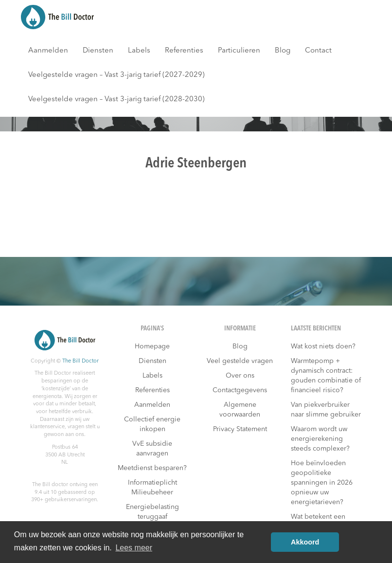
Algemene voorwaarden (240, 410)
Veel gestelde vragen (240, 361)
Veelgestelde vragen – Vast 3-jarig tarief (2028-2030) (116, 100)
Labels (139, 51)
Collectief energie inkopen (152, 424)
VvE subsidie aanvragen (152, 449)
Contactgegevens (240, 390)
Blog (283, 51)
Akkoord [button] (305, 542)
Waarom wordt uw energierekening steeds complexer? (320, 439)
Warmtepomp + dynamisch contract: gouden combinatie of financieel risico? (326, 376)
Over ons (240, 376)
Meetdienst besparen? (152, 468)
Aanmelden (48, 51)
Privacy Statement (240, 429)
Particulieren (239, 51)
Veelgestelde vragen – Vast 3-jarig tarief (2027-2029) (116, 75)
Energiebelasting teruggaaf (152, 512)
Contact (318, 51)
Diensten (98, 51)
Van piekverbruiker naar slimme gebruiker (326, 410)
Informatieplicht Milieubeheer (152, 488)
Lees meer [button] (134, 548)
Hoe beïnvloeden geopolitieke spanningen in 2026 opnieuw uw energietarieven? (322, 483)
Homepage (152, 346)
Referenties (184, 51)
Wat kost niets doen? (323, 346)
